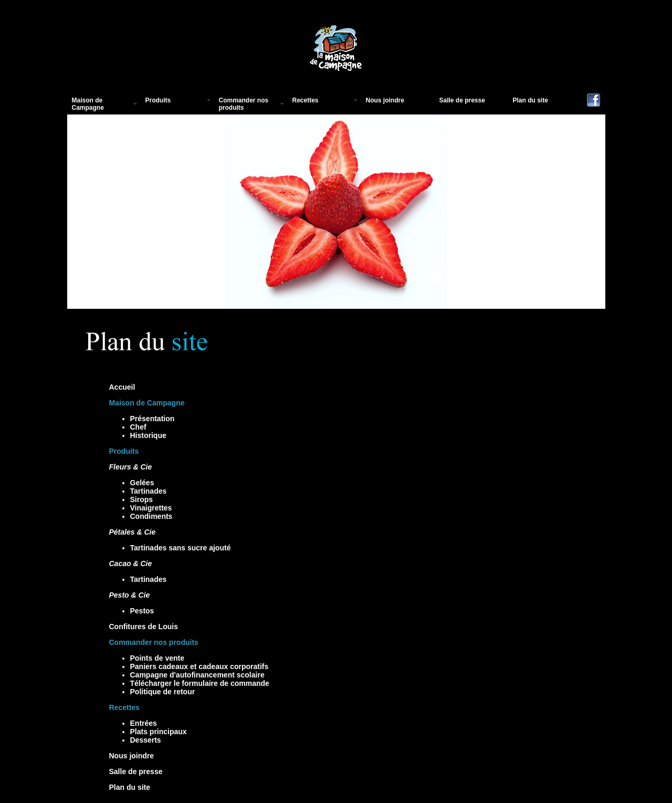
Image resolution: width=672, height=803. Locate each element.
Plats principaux (159, 732)
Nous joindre (385, 100)
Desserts (146, 740)
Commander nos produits (244, 104)
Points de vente (157, 658)
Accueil (122, 387)
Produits (158, 100)
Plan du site (531, 100)
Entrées (144, 723)
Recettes (306, 100)
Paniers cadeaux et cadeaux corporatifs (199, 666)
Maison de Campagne (88, 104)
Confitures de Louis (144, 627)
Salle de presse (462, 100)
